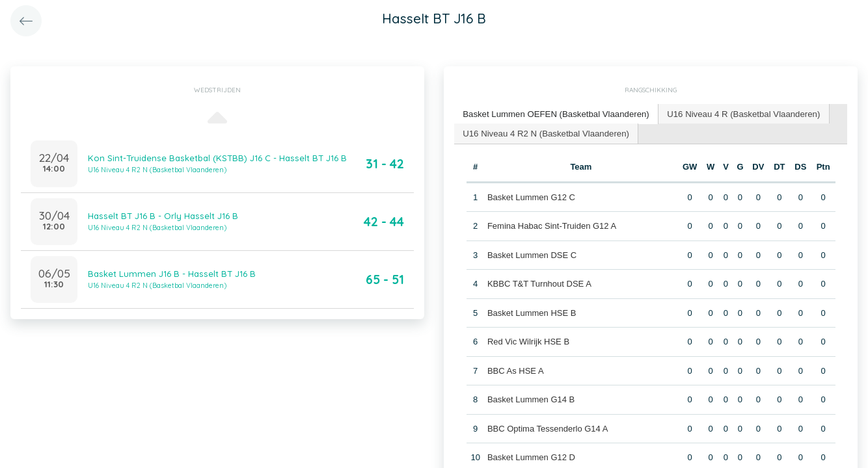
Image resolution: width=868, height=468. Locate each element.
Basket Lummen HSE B (532, 312)
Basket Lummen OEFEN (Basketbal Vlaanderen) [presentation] (554, 113)
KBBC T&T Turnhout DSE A (539, 283)
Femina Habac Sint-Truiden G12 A (552, 225)
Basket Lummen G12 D (531, 457)
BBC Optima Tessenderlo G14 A (548, 427)
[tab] (555, 114)
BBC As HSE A (516, 370)
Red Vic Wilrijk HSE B (528, 341)
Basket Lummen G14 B (531, 399)
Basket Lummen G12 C (531, 196)
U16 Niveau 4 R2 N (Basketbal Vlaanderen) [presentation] (544, 132)
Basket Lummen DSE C (532, 254)
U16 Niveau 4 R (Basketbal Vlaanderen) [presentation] (739, 113)
